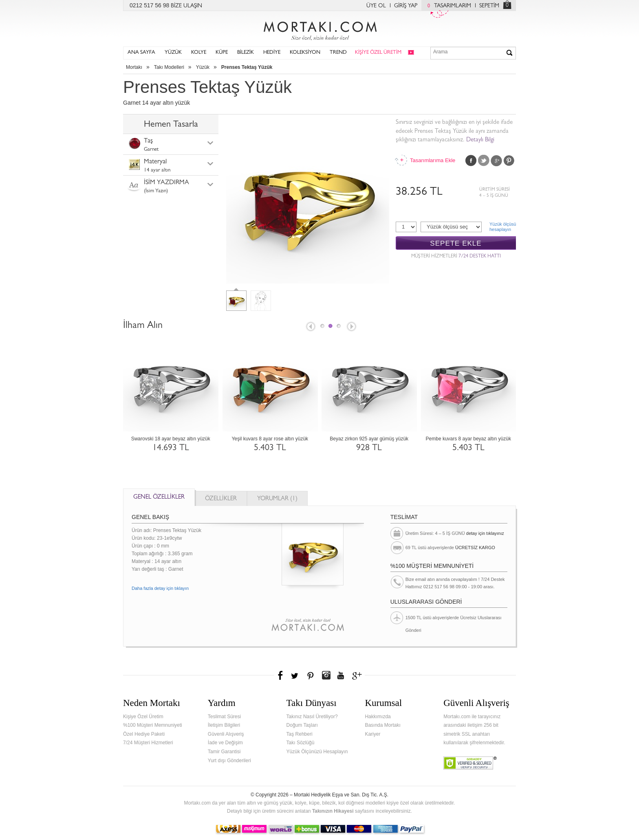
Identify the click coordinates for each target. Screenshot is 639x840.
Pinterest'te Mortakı (310, 675)
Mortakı (134, 67)
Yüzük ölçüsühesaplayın (503, 227)
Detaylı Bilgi (480, 140)
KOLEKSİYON (305, 53)
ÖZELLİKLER (221, 499)
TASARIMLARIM (447, 6)
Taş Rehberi (300, 734)
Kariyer (372, 734)
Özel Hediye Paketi (144, 734)
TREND (338, 53)
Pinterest (509, 161)
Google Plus (496, 161)
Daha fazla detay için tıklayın (160, 588)
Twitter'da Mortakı (295, 675)
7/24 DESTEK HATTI (480, 257)
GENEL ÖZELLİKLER (159, 498)
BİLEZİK (246, 53)
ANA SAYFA (141, 53)
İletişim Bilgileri (224, 725)
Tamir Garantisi (224, 752)
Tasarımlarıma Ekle (432, 160)
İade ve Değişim (225, 743)
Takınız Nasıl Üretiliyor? (312, 717)
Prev (310, 327)
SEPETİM (489, 6)
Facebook (471, 161)
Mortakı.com (319, 29)
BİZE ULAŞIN (186, 6)
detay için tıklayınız (485, 533)
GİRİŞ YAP (406, 6)
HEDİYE (272, 53)
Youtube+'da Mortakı (341, 675)
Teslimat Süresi (224, 717)
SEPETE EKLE (456, 243)
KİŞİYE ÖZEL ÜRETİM (378, 53)
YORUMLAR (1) (277, 499)
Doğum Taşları (302, 725)
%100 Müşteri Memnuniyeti (153, 725)
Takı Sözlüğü (301, 743)
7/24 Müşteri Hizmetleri (148, 743)
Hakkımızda (378, 717)
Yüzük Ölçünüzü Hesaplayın (317, 752)
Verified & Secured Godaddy (470, 763)
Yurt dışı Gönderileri (229, 761)
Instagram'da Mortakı (326, 675)
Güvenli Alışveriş (226, 734)
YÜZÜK (173, 53)
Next (352, 327)
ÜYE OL (376, 6)
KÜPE (222, 53)
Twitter (484, 161)
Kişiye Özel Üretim (143, 717)
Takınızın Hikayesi (333, 811)
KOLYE (199, 53)
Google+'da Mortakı (358, 675)
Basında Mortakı (382, 725)
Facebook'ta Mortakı (281, 675)
